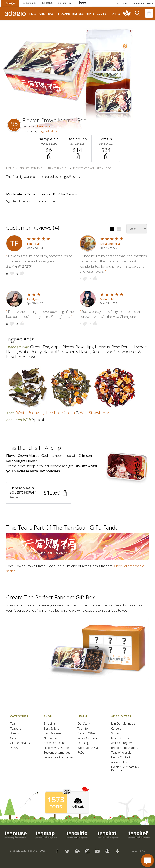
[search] (137, 13)
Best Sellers (51, 729)
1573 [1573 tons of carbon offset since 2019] (56, 800)
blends (78, 13)
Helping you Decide (56, 748)
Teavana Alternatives (57, 753)
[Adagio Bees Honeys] (83, 3)
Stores (115, 733)
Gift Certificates (20, 743)
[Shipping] (138, 3)
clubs (102, 13)
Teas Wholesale (121, 753)
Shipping (49, 724)
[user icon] (14, 243)
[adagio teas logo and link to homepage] (16, 13)
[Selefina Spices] (65, 3)
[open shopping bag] (149, 13)
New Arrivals (52, 738)
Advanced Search (55, 743)
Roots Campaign (88, 738)
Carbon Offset (87, 733)
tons (56, 806)
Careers (116, 729)
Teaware (16, 729)
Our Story (84, 724)
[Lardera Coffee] (47, 3)
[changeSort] (137, 229)
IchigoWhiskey (47, 131)
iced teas (46, 13)
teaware (63, 13)
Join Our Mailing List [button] (124, 724)
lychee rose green (58, 413)
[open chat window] (147, 860)
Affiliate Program (122, 743)
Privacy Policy (137, 851)
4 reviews (43, 126)
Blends (15, 733)
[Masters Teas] (28, 3)
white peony (27, 413)
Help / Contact (121, 758)
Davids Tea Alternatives (59, 758)
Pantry (14, 748)
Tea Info (83, 729)
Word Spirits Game (90, 748)
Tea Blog (83, 743)
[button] (49, 148)
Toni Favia (33, 244)
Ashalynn (32, 299)
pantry (115, 13)
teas (32, 13)
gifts (90, 13)
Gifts (13, 738)
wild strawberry (94, 413)
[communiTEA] (127, 13)
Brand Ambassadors (125, 748)
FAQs (81, 753)
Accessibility (119, 762)
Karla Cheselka (110, 244)
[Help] (150, 3)
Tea (12, 724)
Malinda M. (107, 299)
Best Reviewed (53, 733)
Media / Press (120, 738)
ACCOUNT (123, 3)
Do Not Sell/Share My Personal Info (125, 769)
